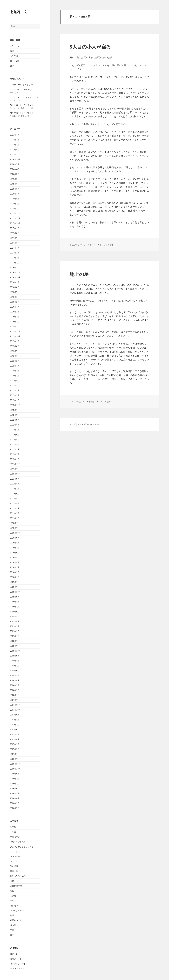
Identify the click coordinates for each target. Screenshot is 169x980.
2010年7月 (15, 548)
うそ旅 (13, 832)
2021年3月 (15, 154)
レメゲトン (15, 861)
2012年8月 (15, 425)
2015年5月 (15, 361)
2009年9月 (15, 597)
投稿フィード (16, 959)
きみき (26, 85)
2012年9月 (15, 420)
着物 (12, 51)
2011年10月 (15, 474)
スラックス (15, 46)
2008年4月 (15, 680)
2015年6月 (15, 356)
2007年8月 (15, 720)
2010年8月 (15, 543)
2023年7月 (15, 135)
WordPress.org (17, 969)
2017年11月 (15, 218)
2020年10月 (15, 159)
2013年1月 (15, 400)
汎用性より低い (17, 910)
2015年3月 (15, 371)
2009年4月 (15, 621)
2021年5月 (15, 150)
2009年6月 (15, 612)
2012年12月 (15, 405)
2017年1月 (15, 263)
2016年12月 (15, 267)
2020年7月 (15, 164)
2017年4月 (15, 248)
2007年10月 (15, 710)
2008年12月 (15, 641)
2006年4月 (15, 798)
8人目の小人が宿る (90, 47)
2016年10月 (15, 277)
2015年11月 (15, 331)
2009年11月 (15, 587)
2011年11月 (15, 469)
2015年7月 (15, 351)
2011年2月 (15, 513)
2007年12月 (15, 700)
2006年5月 (15, 793)
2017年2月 (15, 258)
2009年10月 (15, 592)
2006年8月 (15, 779)
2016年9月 (15, 282)
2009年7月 (15, 607)
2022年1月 (15, 140)
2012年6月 (15, 435)
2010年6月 (15, 553)
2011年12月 (15, 464)
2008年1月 (15, 695)
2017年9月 (15, 228)
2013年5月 (15, 381)
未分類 (13, 896)
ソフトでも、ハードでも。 (22, 89)
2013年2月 (15, 395)
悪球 (12, 66)
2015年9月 (15, 341)
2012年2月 (15, 454)
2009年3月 (15, 626)
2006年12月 (15, 759)
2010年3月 (15, 567)
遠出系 (13, 925)
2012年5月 (15, 440)
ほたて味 (14, 56)
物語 (12, 915)
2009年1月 (15, 636)
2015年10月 (15, 336)
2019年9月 (15, 179)
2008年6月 (15, 670)
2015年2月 (15, 376)
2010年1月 (15, 577)
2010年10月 (15, 533)
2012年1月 (15, 459)
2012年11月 (15, 410)
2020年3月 (15, 174)
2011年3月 (15, 508)
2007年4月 (15, 739)
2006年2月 (15, 808)
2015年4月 (15, 366)
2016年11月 (15, 272)
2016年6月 (15, 297)
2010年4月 (15, 562)
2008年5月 (15, 675)
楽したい (14, 906)
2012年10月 (15, 415)
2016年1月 (15, 322)
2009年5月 (15, 616)
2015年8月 (15, 346)
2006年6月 (15, 788)
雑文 (12, 935)
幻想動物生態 (16, 886)
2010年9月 (15, 538)
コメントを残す (107, 245)
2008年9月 (15, 656)
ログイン (14, 954)
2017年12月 (15, 213)
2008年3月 (15, 685)
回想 (12, 881)
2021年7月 (15, 145)
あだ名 (13, 827)
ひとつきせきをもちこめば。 (23, 847)
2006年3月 (15, 803)
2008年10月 (15, 651)
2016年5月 (15, 302)
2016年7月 (15, 292)
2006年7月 (15, 784)
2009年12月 (15, 582)
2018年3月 (15, 204)
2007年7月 (15, 725)
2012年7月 (15, 430)
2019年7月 (15, 184)
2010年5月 (15, 557)
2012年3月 (15, 449)
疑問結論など (16, 920)
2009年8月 (15, 602)
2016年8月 (15, 287)
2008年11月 (15, 646)
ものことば (15, 851)
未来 (12, 901)
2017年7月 (15, 238)
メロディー (15, 85)
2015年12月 (15, 326)
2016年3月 (15, 312)
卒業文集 (14, 871)
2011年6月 (15, 494)
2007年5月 (15, 734)
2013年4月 (15, 385)
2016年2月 (15, 317)
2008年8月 (15, 661)
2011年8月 (15, 484)
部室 (12, 930)
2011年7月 (15, 489)
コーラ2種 (14, 61)
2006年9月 (15, 774)
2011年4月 (15, 503)
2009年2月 (15, 631)
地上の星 (79, 274)
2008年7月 (15, 666)
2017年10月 (15, 223)
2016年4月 (15, 307)
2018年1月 (15, 209)
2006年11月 (15, 764)
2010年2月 (15, 572)
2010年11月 (15, 528)
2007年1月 (15, 754)
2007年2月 (15, 749)
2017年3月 (15, 253)
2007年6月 (15, 729)
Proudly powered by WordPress (85, 424)
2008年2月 (15, 690)
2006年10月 (15, 769)
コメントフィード (18, 964)
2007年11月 (15, 705)
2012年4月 (15, 444)
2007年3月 (15, 744)
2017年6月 (15, 243)
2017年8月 (15, 233)
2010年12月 (15, 523)
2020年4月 (15, 169)
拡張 (12, 891)
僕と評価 (14, 866)
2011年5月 (15, 498)
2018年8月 (15, 189)
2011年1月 (15, 518)
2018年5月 (15, 199)
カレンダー (15, 856)
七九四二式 (18, 12)
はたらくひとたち (18, 842)
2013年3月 (15, 390)
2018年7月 (15, 194)
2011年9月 (15, 479)
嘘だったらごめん (18, 876)
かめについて (16, 837)
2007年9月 (15, 715)
